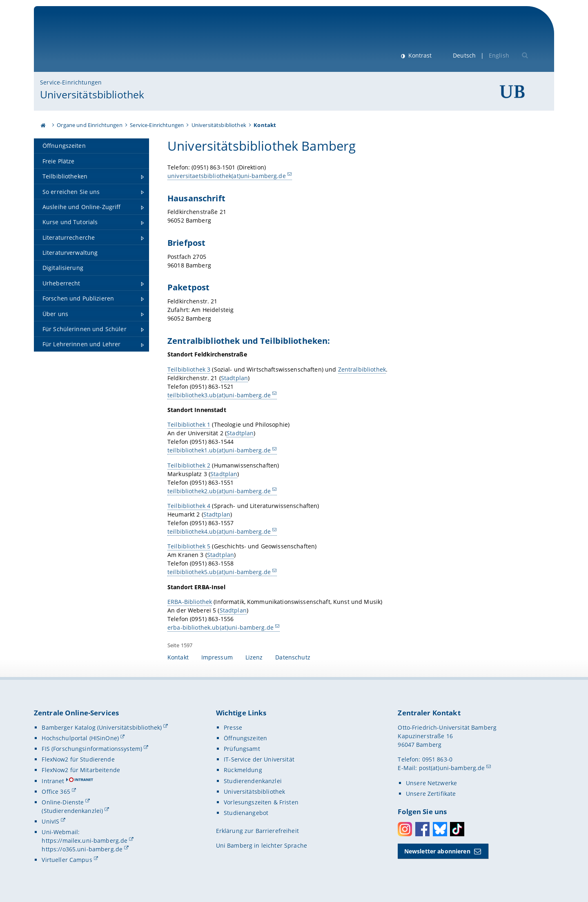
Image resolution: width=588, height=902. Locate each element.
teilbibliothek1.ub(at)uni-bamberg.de (219, 450)
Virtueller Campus (67, 860)
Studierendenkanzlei (253, 781)
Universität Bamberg (108, 43)
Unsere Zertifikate (431, 794)
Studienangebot (246, 813)
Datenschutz (293, 657)
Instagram (405, 829)
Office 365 (56, 792)
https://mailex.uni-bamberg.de (85, 841)
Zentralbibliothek (362, 369)
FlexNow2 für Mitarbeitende (81, 770)
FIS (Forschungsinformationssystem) (92, 749)
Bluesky (440, 829)
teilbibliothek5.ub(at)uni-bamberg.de (219, 572)
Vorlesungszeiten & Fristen (261, 802)
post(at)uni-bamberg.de (452, 768)
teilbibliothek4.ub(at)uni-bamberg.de (219, 531)
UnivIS (50, 821)
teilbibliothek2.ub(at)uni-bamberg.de (219, 491)
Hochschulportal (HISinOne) (80, 738)
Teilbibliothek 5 (189, 546)
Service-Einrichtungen (71, 82)
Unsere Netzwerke (431, 783)
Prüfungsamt (242, 749)
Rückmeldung (243, 770)
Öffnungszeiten (245, 738)
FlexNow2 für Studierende (78, 759)
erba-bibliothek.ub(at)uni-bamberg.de (220, 627)
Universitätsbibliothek (92, 94)
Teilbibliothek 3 (189, 369)
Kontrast (419, 55)
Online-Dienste (63, 802)
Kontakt (178, 657)
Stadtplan (234, 378)
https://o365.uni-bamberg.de (82, 849)
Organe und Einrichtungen (89, 125)
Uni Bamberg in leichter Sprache (262, 845)
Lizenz (254, 657)
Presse (233, 727)
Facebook (422, 829)
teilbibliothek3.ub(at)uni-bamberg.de (219, 395)
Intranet (53, 781)
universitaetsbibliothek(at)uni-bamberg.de (227, 176)
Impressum (217, 657)
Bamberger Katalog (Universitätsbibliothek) (102, 727)
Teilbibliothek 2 (189, 465)
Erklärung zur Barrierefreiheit (257, 831)
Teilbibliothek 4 (189, 506)
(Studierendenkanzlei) (72, 811)
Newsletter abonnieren (437, 851)
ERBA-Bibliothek (190, 602)
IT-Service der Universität (259, 759)
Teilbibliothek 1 (189, 424)
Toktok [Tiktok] (457, 829)
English (499, 55)
